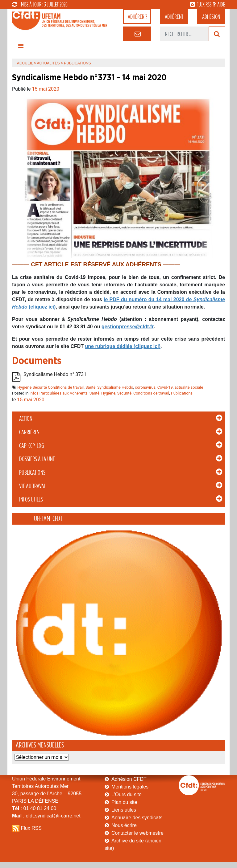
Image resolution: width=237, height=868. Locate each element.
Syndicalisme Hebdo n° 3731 (55, 374)
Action (26, 419)
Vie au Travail (33, 486)
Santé (91, 387)
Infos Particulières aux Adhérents (59, 393)
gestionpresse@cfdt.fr (128, 327)
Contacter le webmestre (137, 833)
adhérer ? (137, 17)
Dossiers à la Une (37, 459)
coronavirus (145, 387)
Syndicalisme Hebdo (115, 387)
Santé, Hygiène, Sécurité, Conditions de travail (129, 393)
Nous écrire (124, 825)
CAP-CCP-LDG (31, 446)
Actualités (48, 63)
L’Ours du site (127, 794)
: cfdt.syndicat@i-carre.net (46, 816)
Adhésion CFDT (129, 779)
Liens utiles (124, 810)
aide (221, 4)
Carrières (29, 432)
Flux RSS (31, 828)
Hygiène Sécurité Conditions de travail (50, 387)
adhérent (174, 17)
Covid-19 (165, 387)
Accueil (25, 63)
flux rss (204, 4)
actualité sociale (189, 387)
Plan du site (124, 802)
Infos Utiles (31, 499)
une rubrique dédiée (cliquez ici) (123, 346)
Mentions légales (130, 787)
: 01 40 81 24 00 (34, 808)
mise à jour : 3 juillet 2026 (40, 4)
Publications (32, 473)
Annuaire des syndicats (137, 818)
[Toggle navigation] (21, 47)
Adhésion (211, 17)
